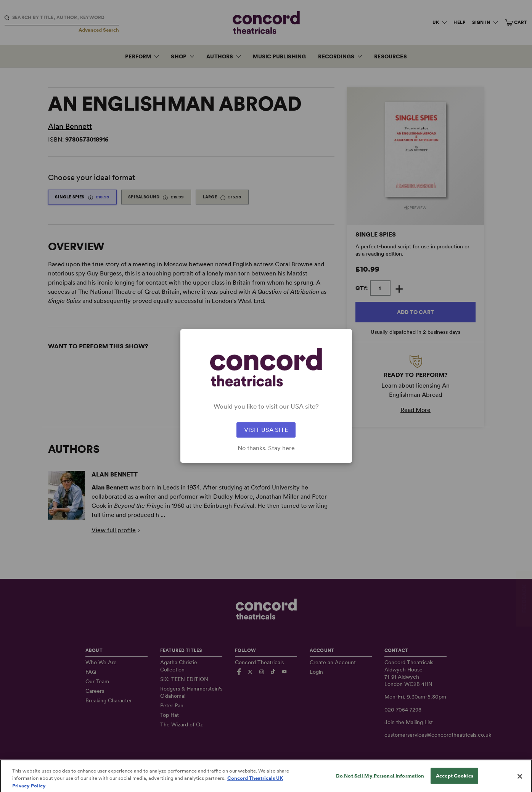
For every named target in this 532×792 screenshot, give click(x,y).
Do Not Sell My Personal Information (380, 783)
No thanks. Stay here (266, 448)
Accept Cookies (455, 783)
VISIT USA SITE (266, 430)
